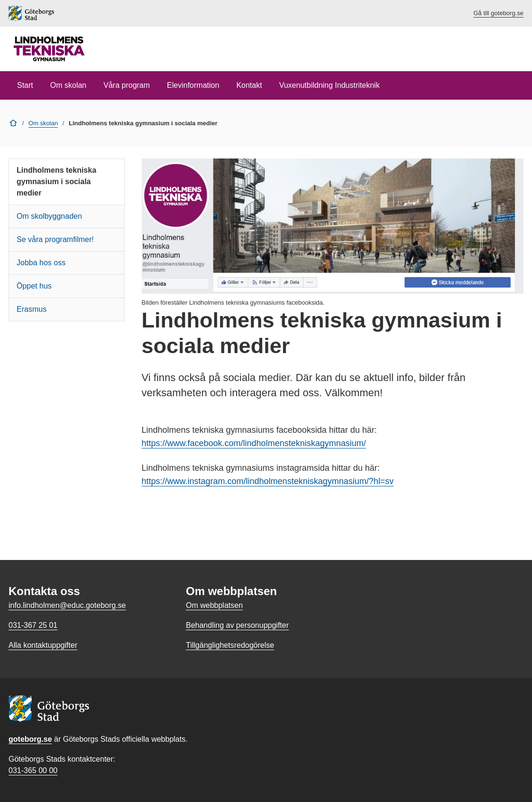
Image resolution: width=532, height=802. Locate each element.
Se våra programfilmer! (55, 239)
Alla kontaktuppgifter (43, 645)
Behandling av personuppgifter (237, 625)
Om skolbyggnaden (49, 216)
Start (25, 85)
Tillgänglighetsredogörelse (230, 645)
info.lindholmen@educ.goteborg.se (67, 605)
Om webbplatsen (214, 605)
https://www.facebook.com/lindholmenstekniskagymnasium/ (254, 443)
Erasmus (32, 309)
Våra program (127, 85)
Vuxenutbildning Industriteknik (330, 85)
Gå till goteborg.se (498, 13)
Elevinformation (193, 85)
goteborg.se (30, 739)
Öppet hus (34, 286)
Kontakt (249, 85)
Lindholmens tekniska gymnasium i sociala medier (56, 182)
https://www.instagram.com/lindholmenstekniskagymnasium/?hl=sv (268, 481)
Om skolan (68, 85)
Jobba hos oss (41, 263)
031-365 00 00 (33, 770)
